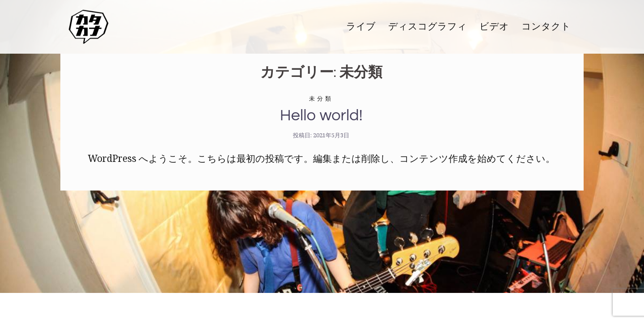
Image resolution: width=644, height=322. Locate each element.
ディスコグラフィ (428, 27)
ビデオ (494, 27)
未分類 (321, 98)
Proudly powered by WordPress (137, 307)
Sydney (266, 307)
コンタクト (546, 27)
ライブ (361, 27)
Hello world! (321, 115)
